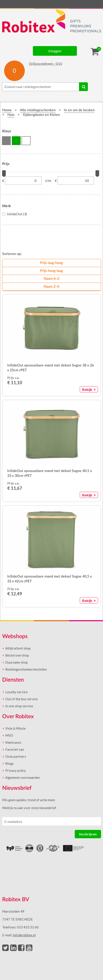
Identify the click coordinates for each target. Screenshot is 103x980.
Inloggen (55, 51)
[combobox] (41, 87)
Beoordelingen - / (45, 64)
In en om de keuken (79, 110)
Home (7, 110)
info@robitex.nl (24, 935)
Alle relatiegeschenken (38, 110)
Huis (11, 115)
